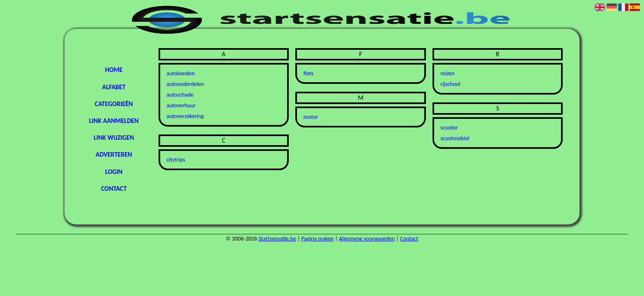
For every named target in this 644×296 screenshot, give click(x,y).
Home (114, 70)
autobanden (181, 73)
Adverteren (114, 154)
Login (114, 172)
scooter (449, 128)
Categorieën (114, 104)
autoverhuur (181, 105)
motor (311, 117)
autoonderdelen (185, 84)
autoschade (180, 95)
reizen (448, 73)
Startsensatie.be (277, 239)
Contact (114, 188)
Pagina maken (318, 239)
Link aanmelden (114, 121)
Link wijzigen (114, 138)
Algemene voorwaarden (367, 239)
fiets (308, 73)
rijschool (451, 84)
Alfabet (114, 87)
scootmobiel (455, 138)
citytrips (176, 160)
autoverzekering (185, 116)
